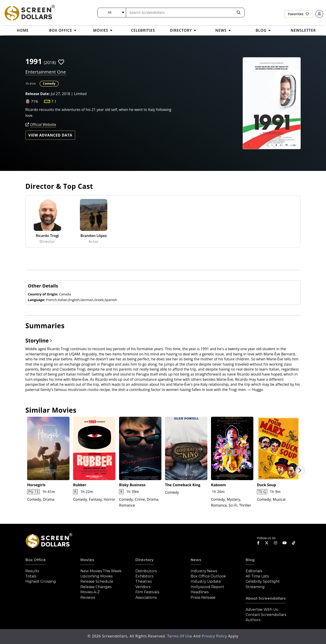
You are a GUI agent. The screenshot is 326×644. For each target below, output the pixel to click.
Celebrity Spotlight (263, 581)
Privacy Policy (215, 636)
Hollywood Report (207, 587)
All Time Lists (257, 576)
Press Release (203, 597)
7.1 (54, 101)
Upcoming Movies (96, 576)
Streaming (255, 587)
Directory (145, 560)
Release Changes (96, 587)
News (196, 560)
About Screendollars (266, 598)
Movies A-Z (90, 592)
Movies (87, 560)
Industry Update (206, 581)
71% (35, 101)
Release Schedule (97, 581)
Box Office (36, 560)
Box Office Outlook (208, 576)
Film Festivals (147, 592)
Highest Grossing (41, 581)
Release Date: (38, 94)
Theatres (144, 581)
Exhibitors (144, 576)
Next (300, 470)
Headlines (200, 592)
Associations (146, 597)
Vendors (143, 587)
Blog (250, 560)
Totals (31, 576)
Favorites (299, 14)
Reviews (88, 597)
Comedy (49, 83)
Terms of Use (180, 636)
